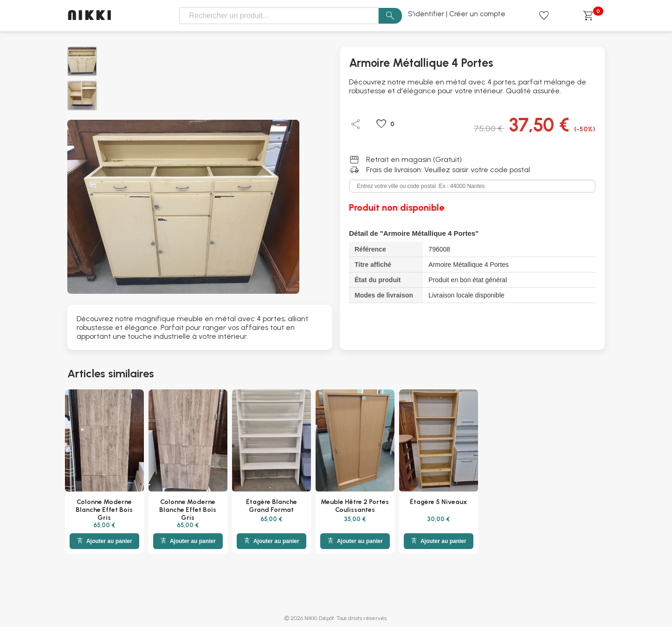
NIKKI (90, 16)
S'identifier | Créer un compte (457, 14)
